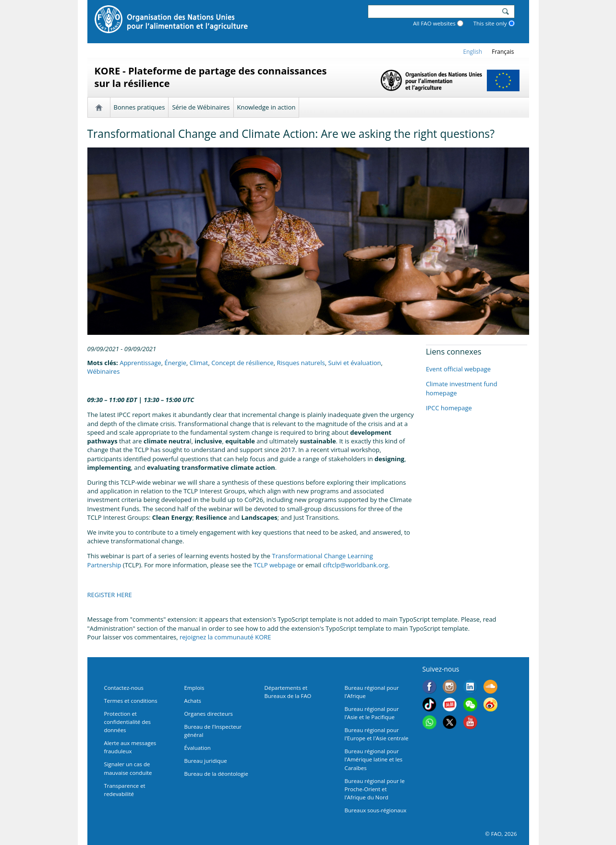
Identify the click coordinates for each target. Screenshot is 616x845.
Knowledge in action (266, 107)
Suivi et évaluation (354, 363)
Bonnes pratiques (139, 107)
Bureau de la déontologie (216, 774)
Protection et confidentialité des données (127, 722)
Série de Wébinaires (201, 107)
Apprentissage (140, 363)
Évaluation (198, 748)
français (503, 52)
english (473, 52)
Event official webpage (458, 369)
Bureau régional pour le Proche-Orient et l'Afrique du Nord (375, 789)
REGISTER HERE (110, 595)
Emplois (194, 688)
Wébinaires (104, 371)
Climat (199, 363)
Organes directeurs (209, 714)
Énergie (175, 363)
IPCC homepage (449, 408)
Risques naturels (301, 363)
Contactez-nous (124, 688)
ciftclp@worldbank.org (356, 565)
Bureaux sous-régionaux (376, 810)
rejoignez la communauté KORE (225, 637)
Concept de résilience (242, 363)
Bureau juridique (206, 761)
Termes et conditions (131, 701)
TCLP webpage (275, 565)
